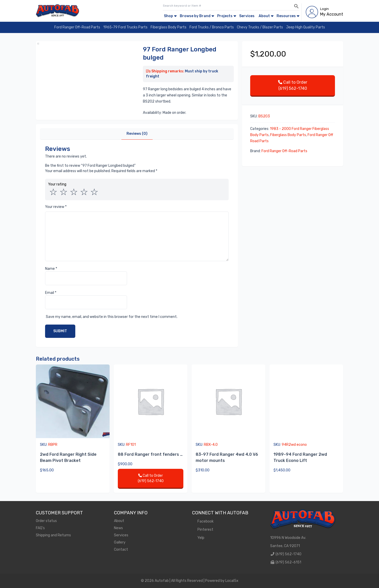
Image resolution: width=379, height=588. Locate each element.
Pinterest (203, 530)
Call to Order (293, 86)
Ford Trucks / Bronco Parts (212, 27)
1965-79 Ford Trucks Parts (125, 27)
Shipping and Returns (53, 535)
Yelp (198, 538)
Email (51, 293)
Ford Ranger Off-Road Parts (77, 27)
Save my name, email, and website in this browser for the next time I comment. (112, 317)
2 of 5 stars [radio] (64, 192)
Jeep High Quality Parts (306, 27)
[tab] (137, 134)
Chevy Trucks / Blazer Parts (260, 27)
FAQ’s (40, 528)
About (264, 16)
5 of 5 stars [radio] (94, 192)
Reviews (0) (137, 134)
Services (247, 16)
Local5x (232, 581)
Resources (286, 16)
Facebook (203, 521)
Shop (169, 16)
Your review (56, 207)
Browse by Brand (195, 16)
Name (51, 269)
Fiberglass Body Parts (169, 27)
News (118, 528)
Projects (225, 16)
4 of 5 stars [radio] (84, 192)
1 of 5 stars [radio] (53, 192)
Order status (46, 521)
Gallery (120, 542)
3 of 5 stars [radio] (74, 192)
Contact (121, 550)
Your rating (57, 184)
